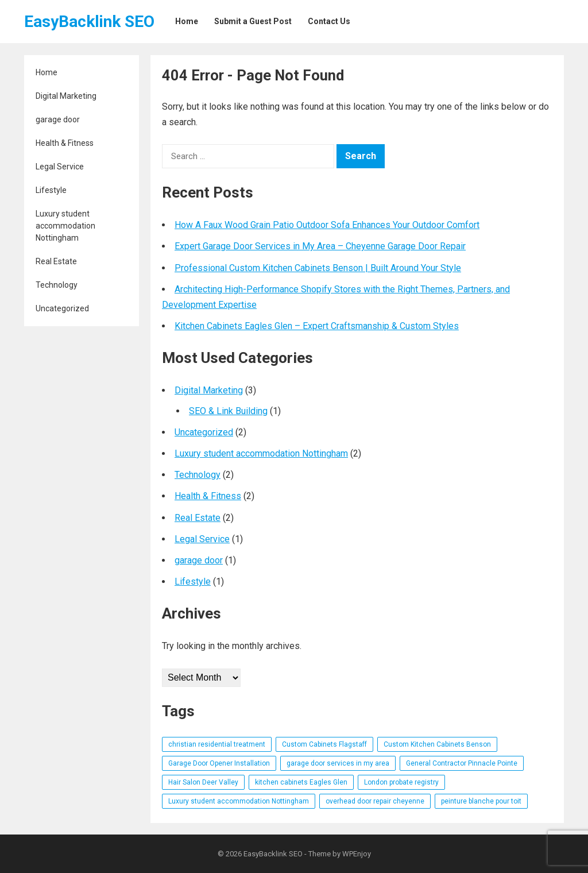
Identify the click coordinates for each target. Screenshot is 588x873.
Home (47, 72)
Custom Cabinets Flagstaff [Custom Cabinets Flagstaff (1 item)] (324, 744)
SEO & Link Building (228, 411)
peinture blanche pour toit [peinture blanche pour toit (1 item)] (481, 801)
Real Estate (56, 261)
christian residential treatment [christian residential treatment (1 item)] (217, 744)
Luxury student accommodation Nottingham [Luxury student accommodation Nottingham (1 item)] (239, 801)
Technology (57, 285)
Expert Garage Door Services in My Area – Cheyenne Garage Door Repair (320, 246)
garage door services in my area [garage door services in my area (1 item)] (338, 763)
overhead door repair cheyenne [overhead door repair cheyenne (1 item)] (375, 801)
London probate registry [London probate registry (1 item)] (401, 782)
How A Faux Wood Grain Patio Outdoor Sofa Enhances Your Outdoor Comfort (327, 225)
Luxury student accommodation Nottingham (65, 226)
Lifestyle (51, 190)
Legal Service (60, 167)
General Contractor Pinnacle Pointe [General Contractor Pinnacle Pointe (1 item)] (462, 763)
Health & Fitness (65, 143)
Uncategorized (62, 308)
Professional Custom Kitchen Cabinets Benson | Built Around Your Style (318, 268)
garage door (58, 119)
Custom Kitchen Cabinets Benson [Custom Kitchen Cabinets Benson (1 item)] (437, 744)
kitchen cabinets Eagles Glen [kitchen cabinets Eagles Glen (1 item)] (301, 782)
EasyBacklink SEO (89, 22)
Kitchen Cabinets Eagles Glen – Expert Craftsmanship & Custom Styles (317, 326)
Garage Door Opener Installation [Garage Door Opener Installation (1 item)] (219, 763)
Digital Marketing (66, 96)
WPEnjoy (357, 854)
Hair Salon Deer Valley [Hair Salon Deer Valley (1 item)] (203, 782)
